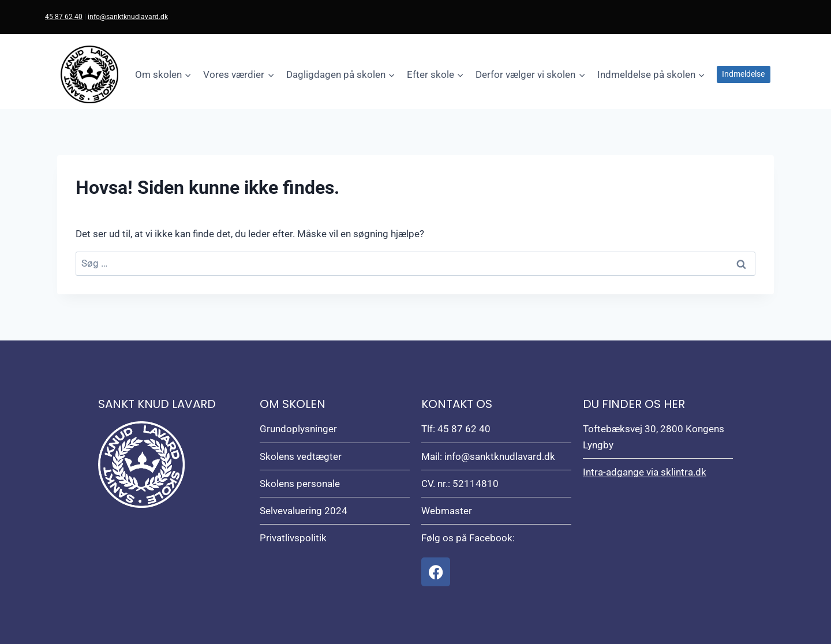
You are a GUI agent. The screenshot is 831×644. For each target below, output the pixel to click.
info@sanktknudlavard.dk (128, 17)
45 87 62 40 (64, 17)
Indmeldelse (743, 74)
